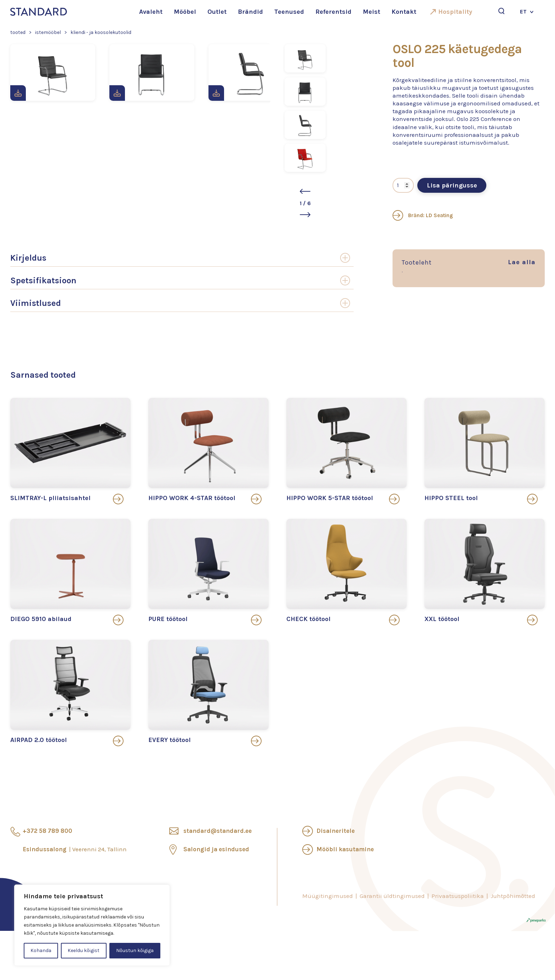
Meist (371, 12)
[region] (92, 925)
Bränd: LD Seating (423, 215)
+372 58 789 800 (47, 831)
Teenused (289, 12)
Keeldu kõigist (84, 950)
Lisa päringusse (452, 185)
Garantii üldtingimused (392, 896)
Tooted (18, 32)
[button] (305, 191)
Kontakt (404, 12)
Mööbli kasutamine (345, 849)
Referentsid (333, 12)
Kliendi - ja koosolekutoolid (101, 32)
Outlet (217, 12)
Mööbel (185, 12)
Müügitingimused (328, 896)
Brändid (250, 12)
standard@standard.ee (218, 831)
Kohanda (41, 950)
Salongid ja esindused (216, 849)
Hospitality (455, 12)
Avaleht (151, 12)
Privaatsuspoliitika (458, 896)
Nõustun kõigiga (135, 950)
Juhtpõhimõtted (513, 896)
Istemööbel (48, 32)
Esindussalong (75, 849)
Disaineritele (336, 831)
